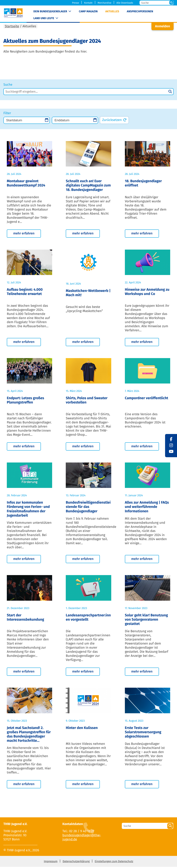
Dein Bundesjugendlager (50, 12)
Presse (76, 3)
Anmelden (163, 28)
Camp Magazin (88, 12)
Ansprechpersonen (140, 12)
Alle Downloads (125, 3)
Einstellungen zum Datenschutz (114, 863)
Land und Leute (44, 18)
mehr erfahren (24, 234)
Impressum (51, 863)
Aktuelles (112, 12)
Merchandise (105, 3)
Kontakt (88, 3)
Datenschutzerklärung (76, 863)
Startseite (12, 28)
